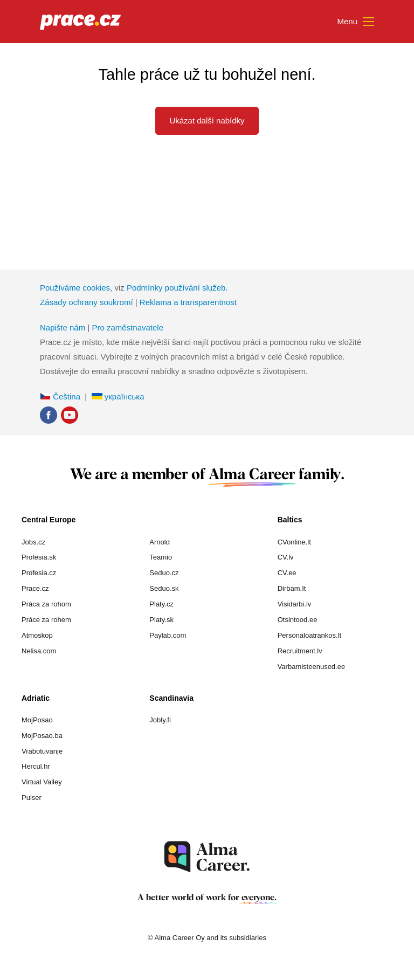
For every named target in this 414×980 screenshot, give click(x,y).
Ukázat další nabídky (207, 120)
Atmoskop (37, 635)
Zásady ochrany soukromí (87, 302)
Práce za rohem (46, 620)
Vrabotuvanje (42, 751)
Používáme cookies (75, 288)
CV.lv (286, 557)
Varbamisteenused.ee (312, 667)
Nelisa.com (39, 651)
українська (118, 396)
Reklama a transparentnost (188, 302)
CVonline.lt (294, 542)
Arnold (160, 542)
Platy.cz (161, 604)
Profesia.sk (39, 557)
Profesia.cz (39, 573)
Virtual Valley (42, 782)
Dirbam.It (292, 588)
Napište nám (63, 327)
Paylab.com (168, 635)
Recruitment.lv (300, 651)
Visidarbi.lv (295, 604)
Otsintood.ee (298, 620)
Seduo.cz (164, 573)
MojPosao (37, 720)
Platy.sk (161, 620)
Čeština (60, 396)
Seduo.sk (164, 588)
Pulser (32, 798)
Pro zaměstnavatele (127, 327)
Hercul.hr (36, 766)
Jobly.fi (160, 720)
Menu (356, 22)
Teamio (161, 557)
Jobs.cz (33, 542)
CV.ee (287, 573)
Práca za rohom (46, 604)
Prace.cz (35, 588)
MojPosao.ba (42, 736)
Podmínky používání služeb (176, 288)
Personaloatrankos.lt (310, 635)
